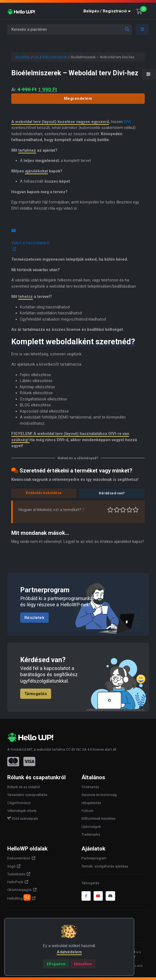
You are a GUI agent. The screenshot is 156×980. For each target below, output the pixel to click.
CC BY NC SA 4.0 (79, 749)
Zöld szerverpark (23, 819)
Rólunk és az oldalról (24, 787)
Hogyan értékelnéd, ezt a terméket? (51, 510)
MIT (30, 749)
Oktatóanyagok (19, 890)
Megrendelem (78, 98)
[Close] (56, 964)
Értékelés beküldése (44, 493)
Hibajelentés (91, 803)
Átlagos (123, 510)
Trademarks (91, 834)
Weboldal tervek (55, 57)
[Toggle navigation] (143, 30)
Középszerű (117, 510)
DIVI (127, 122)
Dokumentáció (19, 858)
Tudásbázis (16, 874)
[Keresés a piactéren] (70, 30)
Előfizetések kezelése (98, 819)
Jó (130, 510)
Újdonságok (91, 827)
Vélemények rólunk (22, 811)
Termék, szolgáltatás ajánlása (105, 866)
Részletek (35, 618)
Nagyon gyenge (110, 510)
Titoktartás (90, 787)
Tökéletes (136, 510)
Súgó (11, 866)
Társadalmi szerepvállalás (27, 795)
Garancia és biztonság (99, 795)
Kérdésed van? (112, 493)
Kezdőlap (23, 57)
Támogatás (36, 694)
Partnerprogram (94, 858)
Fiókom (87, 811)
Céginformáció (19, 803)
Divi (36, 57)
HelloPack (15, 882)
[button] (108, 11)
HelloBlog (19, 897)
